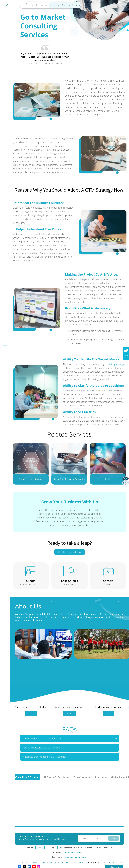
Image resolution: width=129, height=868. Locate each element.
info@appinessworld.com (75, 852)
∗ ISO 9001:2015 (116, 862)
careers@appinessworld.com (74, 857)
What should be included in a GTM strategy (44, 759)
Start (31, 715)
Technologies (51, 848)
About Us (31, 848)
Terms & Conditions (52, 862)
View (69, 715)
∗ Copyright (81, 862)
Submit (114, 839)
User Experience (65, 848)
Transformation (38, 5)
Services (40, 848)
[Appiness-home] (26, 5)
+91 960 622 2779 (36, 862)
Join (108, 715)
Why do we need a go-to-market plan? (42, 740)
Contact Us (107, 848)
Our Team (88, 848)
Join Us (98, 848)
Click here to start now (70, 554)
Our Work (78, 848)
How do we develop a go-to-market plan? (43, 750)
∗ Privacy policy (68, 862)
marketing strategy (116, 364)
